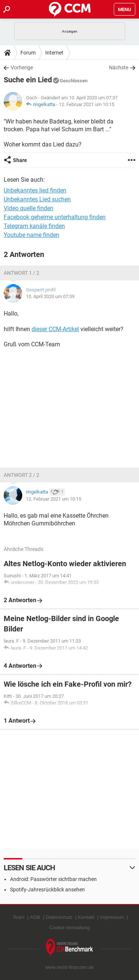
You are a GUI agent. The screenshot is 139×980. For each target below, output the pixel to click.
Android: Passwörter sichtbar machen (53, 879)
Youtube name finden (32, 235)
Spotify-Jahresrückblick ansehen (47, 890)
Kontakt (86, 917)
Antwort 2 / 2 (21, 475)
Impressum (112, 917)
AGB (35, 917)
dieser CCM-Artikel (55, 329)
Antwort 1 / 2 (21, 273)
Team (19, 917)
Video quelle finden (29, 208)
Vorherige (22, 67)
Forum (28, 53)
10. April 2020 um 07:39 (50, 296)
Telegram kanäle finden (34, 226)
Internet (54, 53)
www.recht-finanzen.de (70, 967)
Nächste (119, 67)
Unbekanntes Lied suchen (37, 199)
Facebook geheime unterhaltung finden (55, 217)
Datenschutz (59, 917)
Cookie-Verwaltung (69, 928)
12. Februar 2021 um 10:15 (87, 104)
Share (20, 160)
